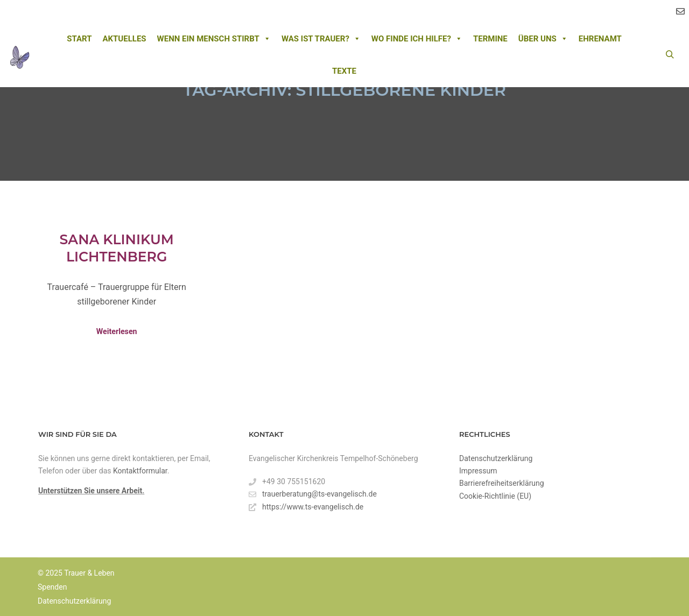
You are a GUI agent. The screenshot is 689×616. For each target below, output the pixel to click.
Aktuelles (124, 39)
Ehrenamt (600, 39)
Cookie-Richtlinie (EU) (495, 496)
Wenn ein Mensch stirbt (214, 39)
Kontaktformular (140, 471)
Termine (490, 39)
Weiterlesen (117, 331)
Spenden (52, 587)
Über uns (543, 39)
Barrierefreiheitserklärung (502, 483)
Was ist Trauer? (321, 39)
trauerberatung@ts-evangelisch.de (313, 494)
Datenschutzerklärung (496, 458)
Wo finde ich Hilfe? (417, 39)
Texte (344, 71)
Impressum (478, 471)
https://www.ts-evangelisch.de (306, 507)
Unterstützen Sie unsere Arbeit (90, 491)
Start (79, 39)
